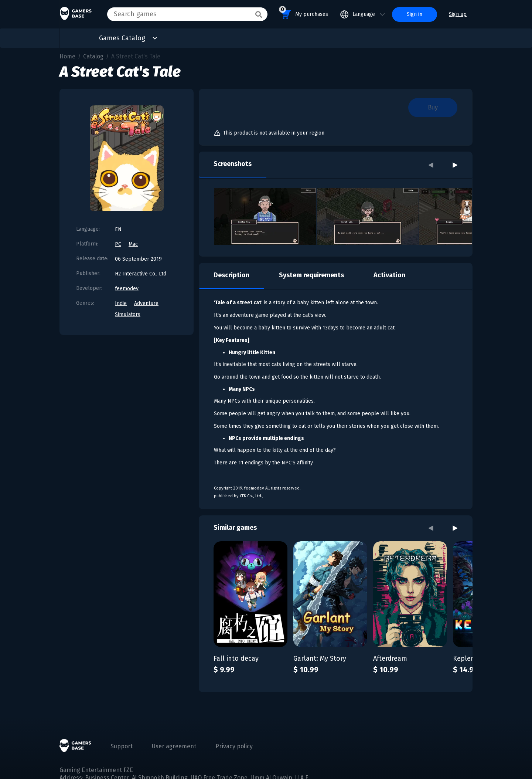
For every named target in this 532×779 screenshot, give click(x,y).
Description (231, 275)
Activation (389, 275)
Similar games (235, 528)
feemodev (127, 289)
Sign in (415, 14)
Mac (133, 244)
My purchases (303, 13)
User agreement (174, 746)
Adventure (146, 303)
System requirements (311, 275)
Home (67, 56)
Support (122, 746)
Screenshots (233, 164)
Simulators (128, 314)
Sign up (458, 14)
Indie (121, 303)
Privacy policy (234, 746)
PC (118, 244)
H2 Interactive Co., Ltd (141, 274)
